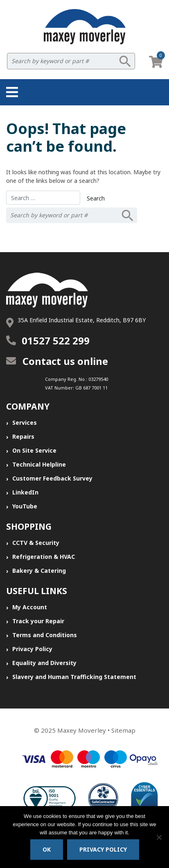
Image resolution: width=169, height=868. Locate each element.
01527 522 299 (56, 341)
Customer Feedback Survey (52, 478)
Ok (47, 849)
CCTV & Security (36, 543)
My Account (30, 607)
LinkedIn (25, 492)
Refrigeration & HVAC (44, 557)
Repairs (23, 436)
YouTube (25, 506)
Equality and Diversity (44, 663)
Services (25, 423)
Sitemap (123, 730)
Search (125, 61)
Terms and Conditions (45, 635)
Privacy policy (103, 849)
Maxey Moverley (82, 730)
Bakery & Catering (39, 571)
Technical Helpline (39, 464)
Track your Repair (38, 621)
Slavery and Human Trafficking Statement (74, 677)
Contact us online (57, 361)
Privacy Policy (32, 649)
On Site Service (34, 450)
